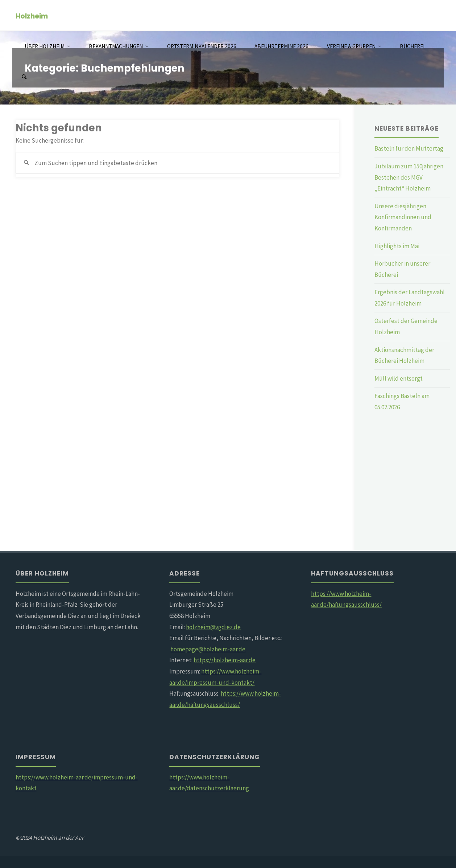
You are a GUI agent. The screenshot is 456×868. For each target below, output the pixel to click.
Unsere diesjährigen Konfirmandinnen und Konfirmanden (403, 217)
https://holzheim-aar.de (225, 660)
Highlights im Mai (397, 246)
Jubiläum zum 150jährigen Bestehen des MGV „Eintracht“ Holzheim (409, 177)
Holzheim (32, 16)
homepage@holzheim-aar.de (208, 649)
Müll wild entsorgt (399, 378)
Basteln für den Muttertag (409, 148)
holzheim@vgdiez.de (213, 627)
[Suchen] (24, 77)
